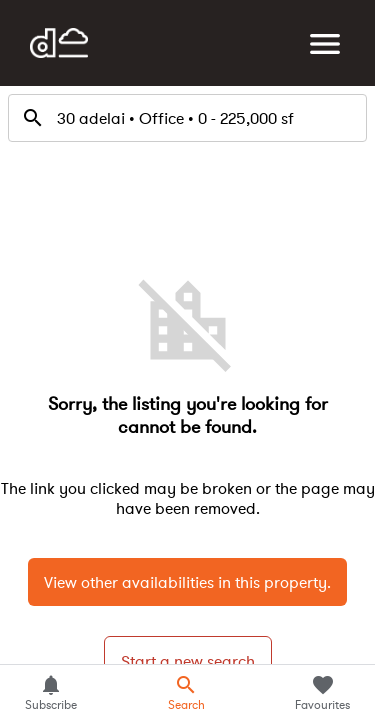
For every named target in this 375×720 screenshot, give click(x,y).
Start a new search (188, 661)
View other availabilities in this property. (187, 582)
